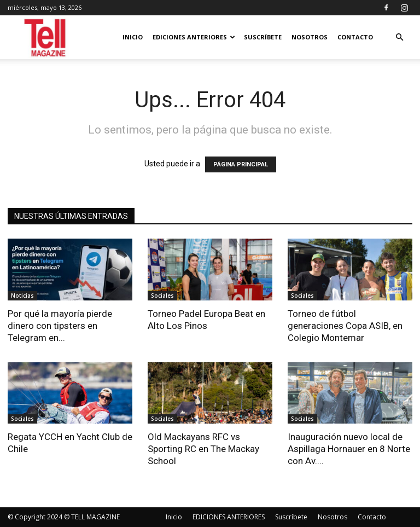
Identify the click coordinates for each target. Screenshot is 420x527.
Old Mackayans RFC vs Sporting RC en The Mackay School (203, 449)
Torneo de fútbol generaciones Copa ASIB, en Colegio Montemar (345, 326)
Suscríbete (263, 37)
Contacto (355, 37)
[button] (399, 37)
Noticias (22, 296)
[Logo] (46, 37)
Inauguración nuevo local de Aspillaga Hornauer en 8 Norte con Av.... (349, 449)
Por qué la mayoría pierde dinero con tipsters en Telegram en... (60, 326)
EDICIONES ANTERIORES (194, 37)
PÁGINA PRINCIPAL (241, 164)
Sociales (162, 296)
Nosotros (310, 37)
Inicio (133, 37)
